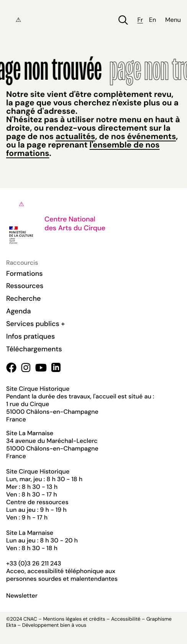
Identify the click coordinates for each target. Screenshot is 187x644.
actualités (75, 136)
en (153, 20)
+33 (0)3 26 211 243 (34, 563)
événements (152, 136)
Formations (25, 274)
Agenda (19, 311)
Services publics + (35, 324)
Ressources (25, 286)
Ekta (11, 625)
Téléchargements (34, 349)
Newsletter (22, 596)
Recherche (23, 298)
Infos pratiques (30, 336)
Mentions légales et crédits (74, 619)
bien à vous (73, 625)
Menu (173, 20)
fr (140, 20)
